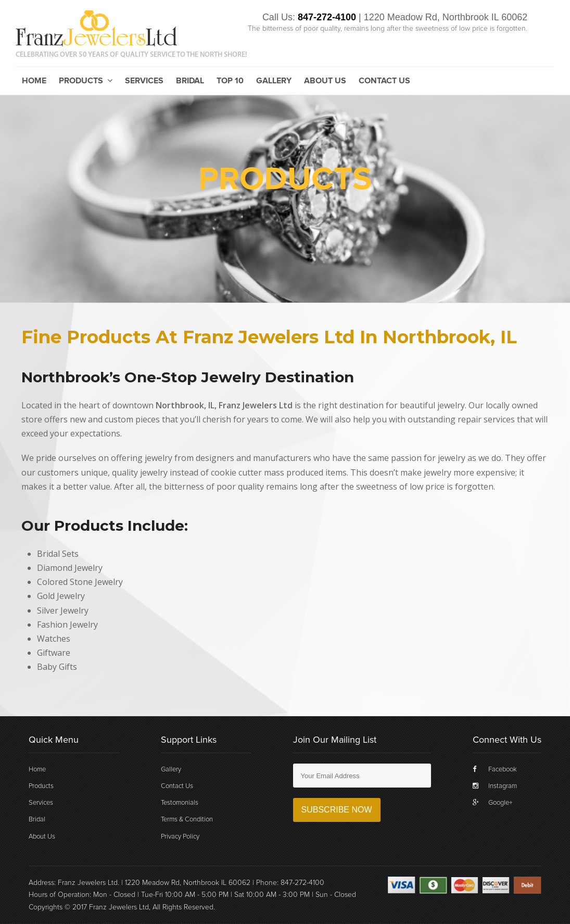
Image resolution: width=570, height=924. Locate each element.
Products (86, 81)
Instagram (495, 786)
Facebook (495, 769)
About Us (325, 81)
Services (144, 81)
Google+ (492, 803)
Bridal (190, 81)
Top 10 (230, 81)
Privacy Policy (180, 836)
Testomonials (180, 803)
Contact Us (384, 81)
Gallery (274, 81)
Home (34, 81)
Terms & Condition (187, 819)
